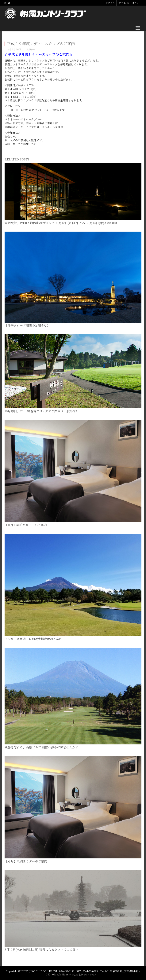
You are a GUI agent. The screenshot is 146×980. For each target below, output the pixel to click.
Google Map (60, 974)
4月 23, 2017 (14, 49)
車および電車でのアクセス (83, 974)
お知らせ (31, 49)
